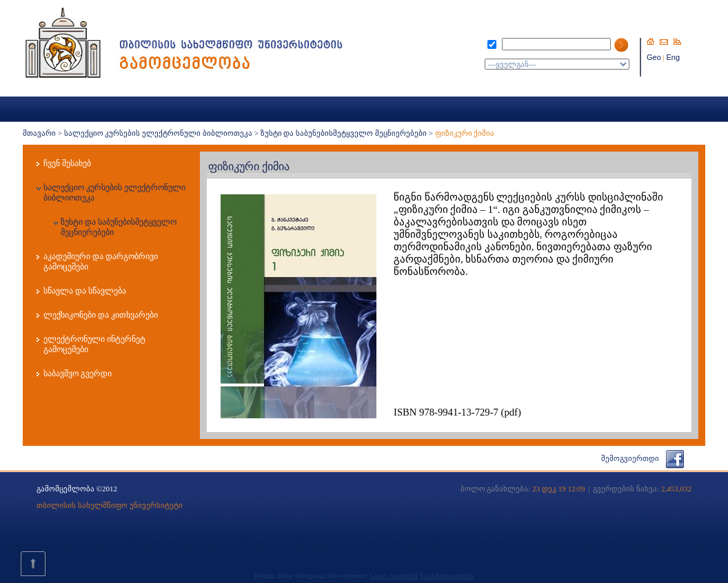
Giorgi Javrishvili (394, 576)
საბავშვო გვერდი (78, 374)
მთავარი (39, 133)
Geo (654, 57)
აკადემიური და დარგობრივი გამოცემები (101, 262)
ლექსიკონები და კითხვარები (101, 315)
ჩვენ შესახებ (67, 163)
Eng (674, 57)
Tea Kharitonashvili (446, 576)
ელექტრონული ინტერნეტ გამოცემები (94, 344)
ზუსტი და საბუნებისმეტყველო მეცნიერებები (344, 133)
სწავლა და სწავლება (85, 291)
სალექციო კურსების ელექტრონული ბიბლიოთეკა (158, 133)
